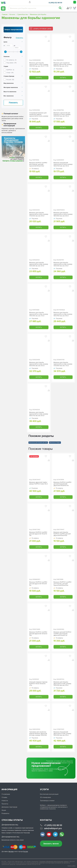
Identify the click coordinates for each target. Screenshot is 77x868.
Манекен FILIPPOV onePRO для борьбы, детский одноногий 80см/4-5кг (38, 164)
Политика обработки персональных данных (54, 862)
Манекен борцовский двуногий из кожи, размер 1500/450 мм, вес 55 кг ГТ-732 (62, 734)
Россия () (10, 80)
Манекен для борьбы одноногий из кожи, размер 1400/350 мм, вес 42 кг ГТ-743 (39, 314)
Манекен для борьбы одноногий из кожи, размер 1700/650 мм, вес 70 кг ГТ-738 (63, 364)
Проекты (5, 804)
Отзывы (4, 797)
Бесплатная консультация (49, 794)
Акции (4, 810)
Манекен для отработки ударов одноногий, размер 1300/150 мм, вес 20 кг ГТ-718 (63, 65)
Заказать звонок (51, 844)
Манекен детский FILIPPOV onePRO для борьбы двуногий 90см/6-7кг (62, 634)
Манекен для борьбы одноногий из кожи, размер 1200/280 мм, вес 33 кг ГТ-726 (39, 264)
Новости (5, 801)
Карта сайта (72, 866)
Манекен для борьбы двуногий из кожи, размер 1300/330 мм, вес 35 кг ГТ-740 (62, 684)
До (15, 46)
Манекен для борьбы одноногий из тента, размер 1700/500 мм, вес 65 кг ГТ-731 (39, 214)
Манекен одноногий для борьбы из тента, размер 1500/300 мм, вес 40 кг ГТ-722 (62, 114)
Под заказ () (11, 63)
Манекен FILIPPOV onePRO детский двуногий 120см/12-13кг (38, 634)
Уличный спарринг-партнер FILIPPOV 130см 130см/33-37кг (38, 684)
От (4, 46)
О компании (6, 794)
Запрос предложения (13, 30)
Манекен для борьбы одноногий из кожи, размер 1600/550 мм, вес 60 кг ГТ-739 (39, 364)
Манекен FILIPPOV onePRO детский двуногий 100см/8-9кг (38, 584)
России (26, 851)
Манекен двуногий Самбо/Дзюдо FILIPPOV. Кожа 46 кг (39, 483)
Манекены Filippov (55, 443)
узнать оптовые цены (42, 29)
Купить (39, 78)
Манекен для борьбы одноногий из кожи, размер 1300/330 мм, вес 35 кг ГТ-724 (63, 264)
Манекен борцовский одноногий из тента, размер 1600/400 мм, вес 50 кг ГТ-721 (63, 164)
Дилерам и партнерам (9, 807)
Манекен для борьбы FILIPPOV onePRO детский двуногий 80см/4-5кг (62, 534)
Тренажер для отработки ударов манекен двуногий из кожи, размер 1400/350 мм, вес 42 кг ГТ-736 (38, 734)
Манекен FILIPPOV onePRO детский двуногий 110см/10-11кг (38, 534)
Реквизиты (5, 813)
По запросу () (11, 60)
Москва (11, 851)
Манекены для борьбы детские (38, 443)
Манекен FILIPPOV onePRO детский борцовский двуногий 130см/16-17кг (62, 484)
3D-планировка (45, 797)
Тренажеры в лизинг (47, 801)
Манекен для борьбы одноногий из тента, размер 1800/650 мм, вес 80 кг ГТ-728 (63, 214)
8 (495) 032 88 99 (55, 3)
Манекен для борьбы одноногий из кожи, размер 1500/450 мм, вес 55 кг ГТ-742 (63, 314)
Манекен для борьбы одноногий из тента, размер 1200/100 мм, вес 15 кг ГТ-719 (39, 65)
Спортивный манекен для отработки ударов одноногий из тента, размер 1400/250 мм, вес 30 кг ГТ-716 (39, 114)
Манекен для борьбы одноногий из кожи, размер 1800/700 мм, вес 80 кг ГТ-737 (39, 414)
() (10, 70)
